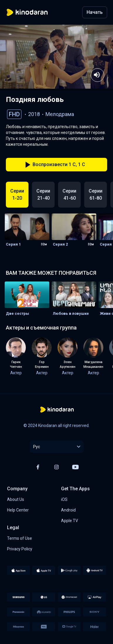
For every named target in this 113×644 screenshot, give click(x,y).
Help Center (18, 510)
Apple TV (70, 521)
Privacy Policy (20, 549)
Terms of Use (20, 538)
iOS (64, 499)
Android (68, 510)
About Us (16, 499)
